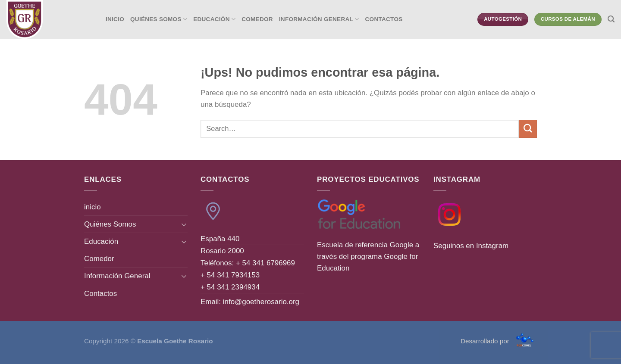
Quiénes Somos (159, 19)
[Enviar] (528, 129)
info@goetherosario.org (261, 302)
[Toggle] (184, 224)
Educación (214, 19)
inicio (115, 19)
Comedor (257, 19)
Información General (319, 19)
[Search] (611, 19)
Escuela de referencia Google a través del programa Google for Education (368, 257)
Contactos (384, 19)
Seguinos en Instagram (471, 246)
